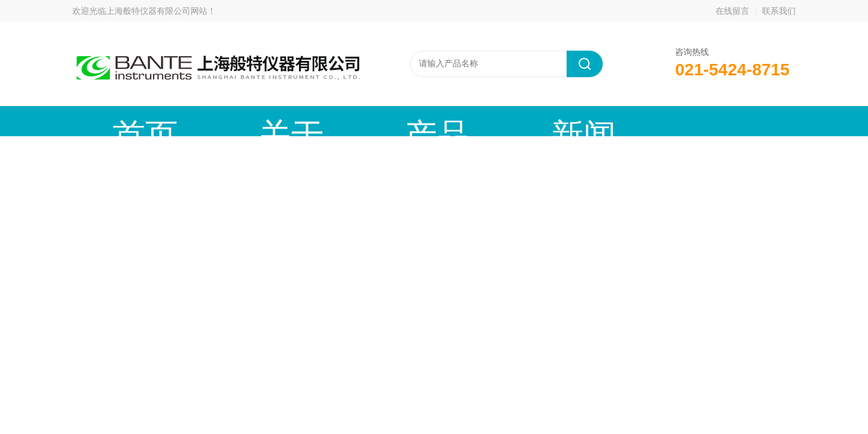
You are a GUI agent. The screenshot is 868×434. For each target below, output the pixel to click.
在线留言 (732, 11)
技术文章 (479, 121)
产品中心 (298, 121)
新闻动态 (389, 121)
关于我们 (208, 121)
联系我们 (779, 11)
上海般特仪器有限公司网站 (157, 11)
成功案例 (570, 121)
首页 (118, 121)
